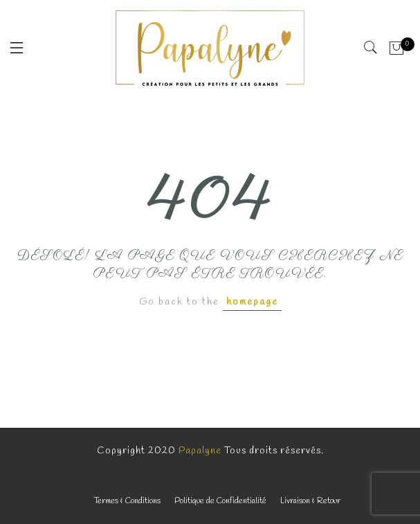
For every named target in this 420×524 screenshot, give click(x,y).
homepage (252, 302)
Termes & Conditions (127, 501)
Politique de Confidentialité (220, 501)
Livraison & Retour (310, 501)
